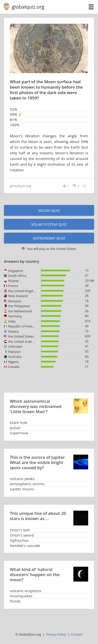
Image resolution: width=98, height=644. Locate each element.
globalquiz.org (28, 7)
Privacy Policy (56, 634)
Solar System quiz (49, 224)
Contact (77, 634)
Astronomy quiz (49, 238)
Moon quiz (49, 210)
